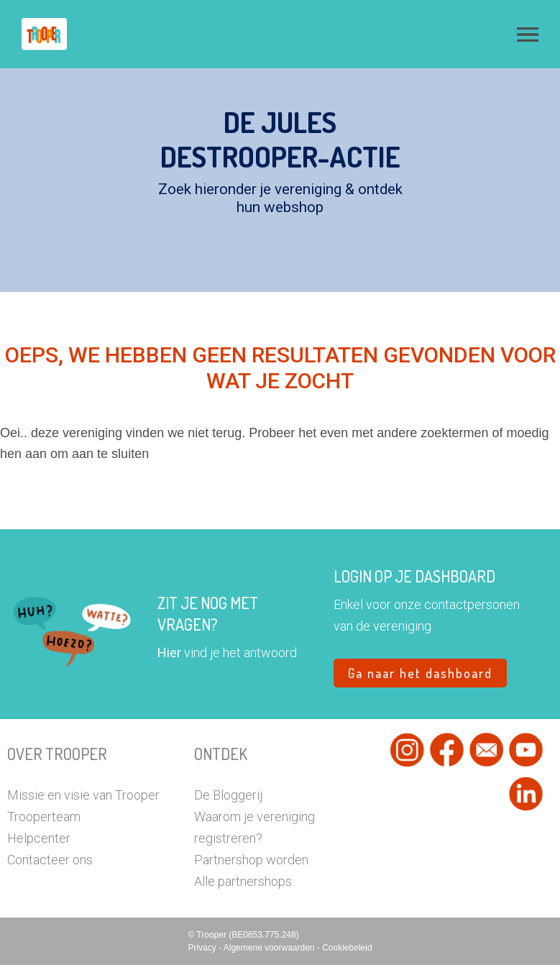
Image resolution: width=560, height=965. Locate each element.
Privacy (203, 948)
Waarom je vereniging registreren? (254, 827)
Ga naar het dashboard (420, 673)
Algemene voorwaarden (270, 948)
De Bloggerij (228, 795)
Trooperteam (44, 817)
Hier (169, 653)
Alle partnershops (243, 881)
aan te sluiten (110, 454)
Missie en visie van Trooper (83, 795)
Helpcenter (39, 838)
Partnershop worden (251, 860)
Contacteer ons (50, 860)
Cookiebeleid (347, 948)
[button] (528, 35)
